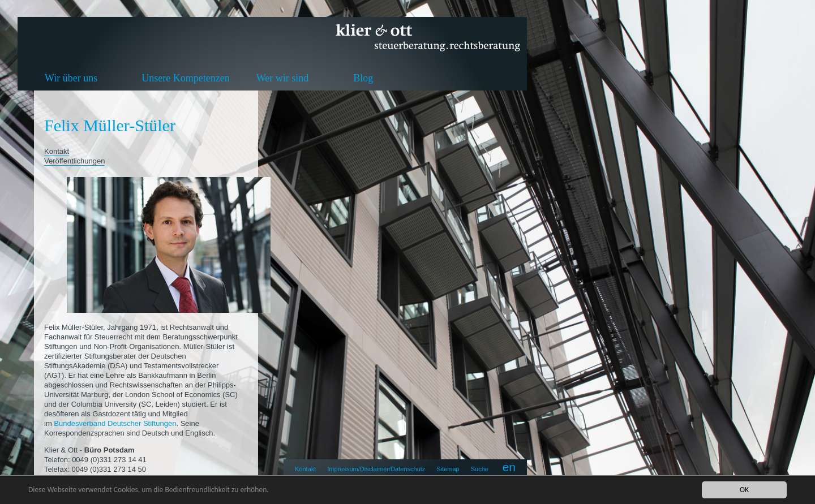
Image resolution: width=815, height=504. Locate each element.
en (509, 467)
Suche (480, 469)
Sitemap (448, 469)
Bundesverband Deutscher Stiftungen (115, 423)
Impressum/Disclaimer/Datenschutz (376, 469)
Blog (363, 78)
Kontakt (305, 469)
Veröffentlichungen (74, 161)
